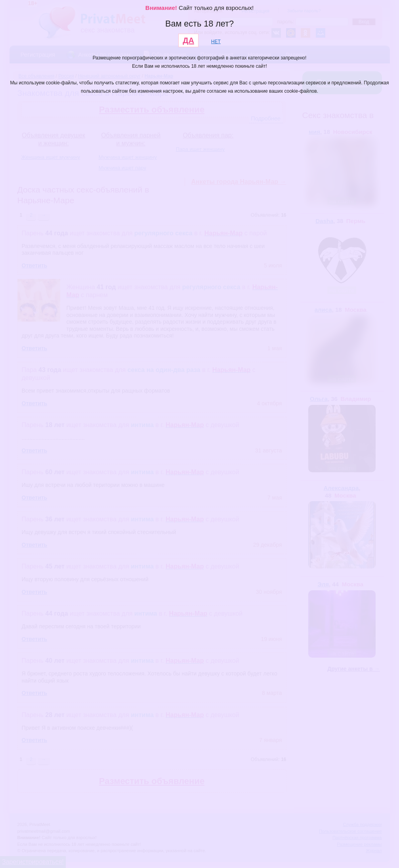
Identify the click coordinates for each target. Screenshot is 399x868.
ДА (188, 40)
